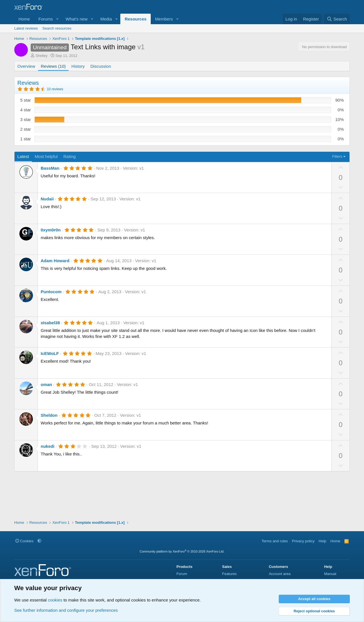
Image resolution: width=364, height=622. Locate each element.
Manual (330, 574)
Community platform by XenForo (182, 551)
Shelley (42, 56)
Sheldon (49, 415)
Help (323, 541)
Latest (23, 156)
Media (106, 19)
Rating (70, 156)
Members (164, 19)
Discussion (101, 66)
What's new (77, 19)
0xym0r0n (51, 230)
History (78, 66)
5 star (26, 100)
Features (229, 574)
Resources (136, 19)
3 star (26, 119)
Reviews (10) (53, 66)
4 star (26, 110)
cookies (55, 600)
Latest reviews (26, 28)
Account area (280, 574)
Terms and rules (275, 541)
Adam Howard (55, 261)
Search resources (57, 28)
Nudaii (47, 199)
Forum (182, 574)
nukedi (47, 446)
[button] (57, 19)
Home (24, 19)
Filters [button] (337, 156)
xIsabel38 (50, 323)
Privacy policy (303, 541)
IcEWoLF (50, 353)
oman (46, 384)
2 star (26, 129)
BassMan (50, 168)
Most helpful (46, 156)
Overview (26, 66)
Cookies (24, 541)
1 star (26, 139)
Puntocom (51, 292)
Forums (46, 19)
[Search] (337, 19)
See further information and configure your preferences (66, 610)
